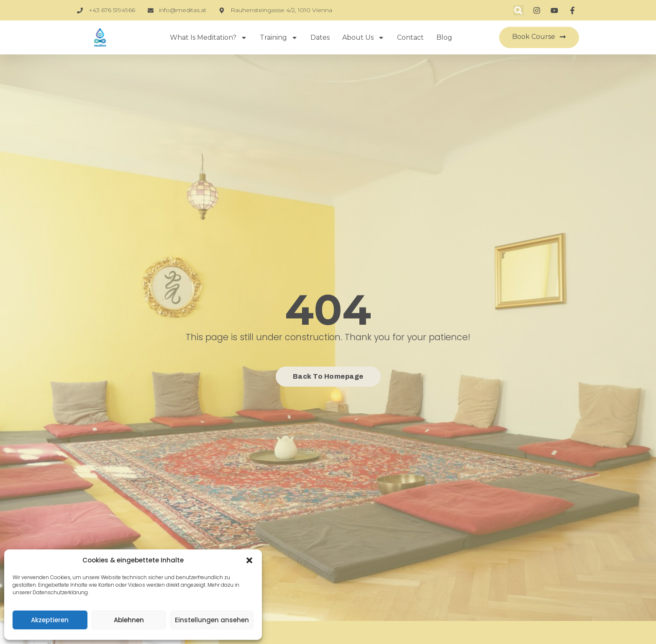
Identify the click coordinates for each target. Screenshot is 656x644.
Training (279, 38)
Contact (410, 37)
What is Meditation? (209, 38)
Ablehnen (129, 620)
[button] (249, 560)
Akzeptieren (50, 620)
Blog (444, 37)
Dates (320, 37)
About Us (363, 38)
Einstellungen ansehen (212, 620)
